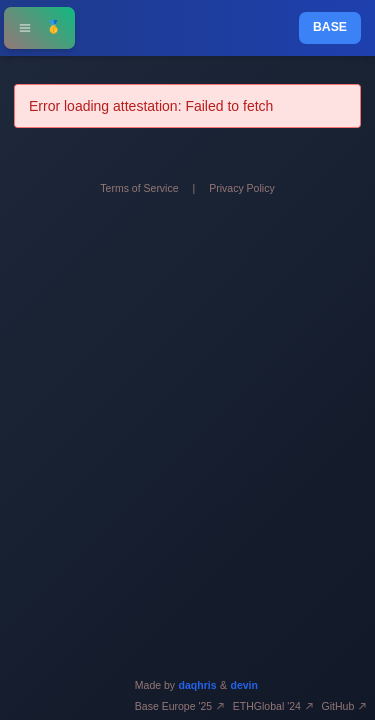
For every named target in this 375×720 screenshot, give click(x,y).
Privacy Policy (241, 188)
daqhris (198, 685)
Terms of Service (139, 188)
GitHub (345, 706)
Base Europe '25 (180, 706)
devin (244, 685)
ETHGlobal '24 (274, 706)
